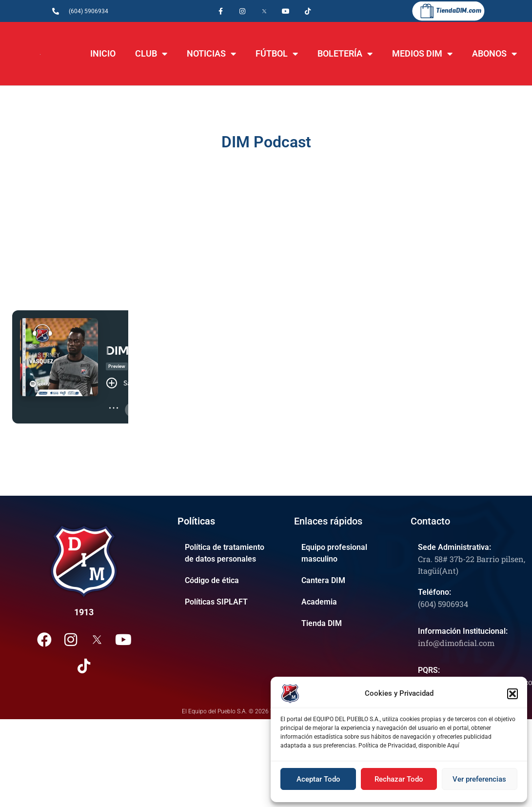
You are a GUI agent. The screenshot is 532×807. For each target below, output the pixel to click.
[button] (512, 694)
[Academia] (345, 602)
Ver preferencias (479, 779)
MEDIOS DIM (422, 54)
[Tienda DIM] (345, 624)
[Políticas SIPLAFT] (228, 602)
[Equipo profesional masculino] (345, 553)
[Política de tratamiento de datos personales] (228, 553)
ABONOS (494, 54)
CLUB (151, 54)
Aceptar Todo (318, 779)
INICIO (103, 53)
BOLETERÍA (345, 54)
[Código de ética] (228, 581)
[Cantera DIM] (345, 581)
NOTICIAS (211, 54)
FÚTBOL (277, 54)
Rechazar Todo (399, 779)
